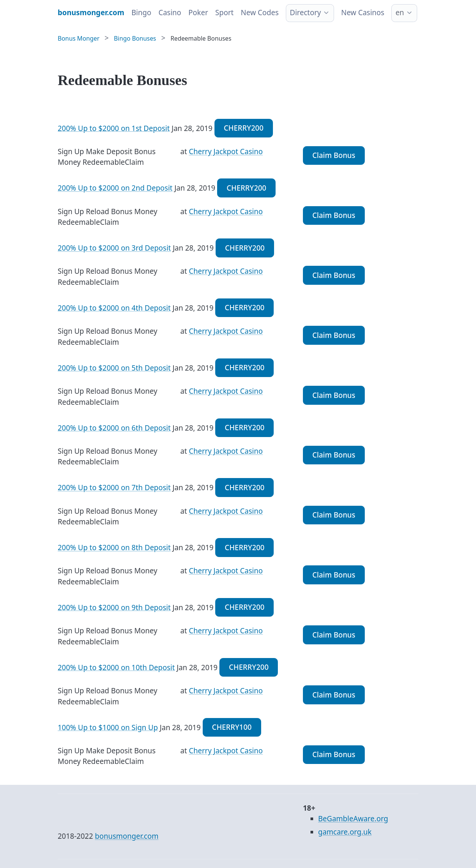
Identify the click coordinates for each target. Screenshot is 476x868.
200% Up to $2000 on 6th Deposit (114, 428)
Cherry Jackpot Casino (226, 152)
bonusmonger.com (127, 836)
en (400, 13)
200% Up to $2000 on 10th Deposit (116, 667)
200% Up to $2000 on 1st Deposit (114, 128)
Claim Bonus (334, 155)
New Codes (260, 13)
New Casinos (363, 13)
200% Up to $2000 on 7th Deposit (114, 488)
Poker (198, 13)
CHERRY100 (232, 727)
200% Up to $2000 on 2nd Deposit (115, 188)
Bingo (141, 13)
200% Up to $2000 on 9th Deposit (114, 607)
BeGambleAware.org (353, 819)
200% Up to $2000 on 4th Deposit (114, 308)
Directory (306, 13)
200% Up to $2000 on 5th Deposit (114, 368)
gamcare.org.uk (345, 832)
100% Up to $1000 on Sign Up (108, 727)
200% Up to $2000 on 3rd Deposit (114, 248)
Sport (224, 13)
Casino (170, 13)
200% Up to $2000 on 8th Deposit (114, 548)
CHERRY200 (244, 128)
